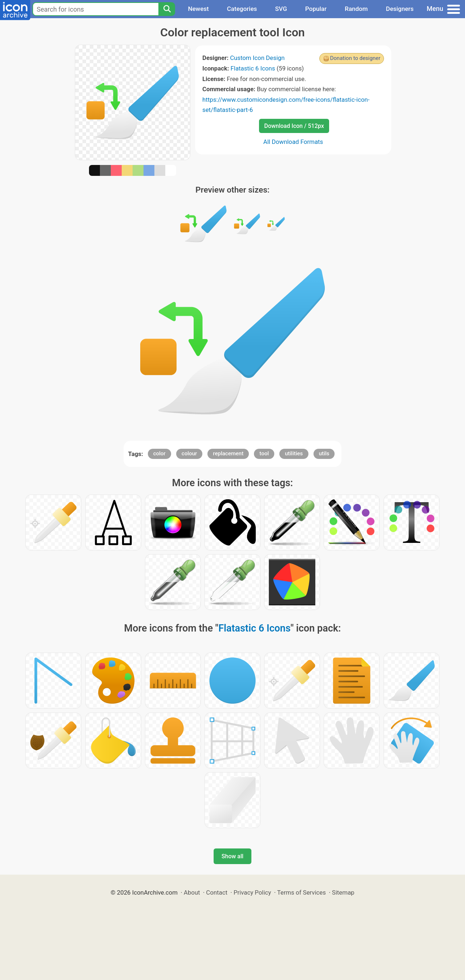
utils (324, 453)
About (192, 892)
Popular (316, 9)
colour (189, 453)
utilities (294, 453)
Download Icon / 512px (294, 126)
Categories (242, 9)
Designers (400, 9)
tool (264, 453)
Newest (198, 9)
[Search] (167, 9)
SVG (281, 9)
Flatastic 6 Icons (253, 68)
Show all (232, 856)
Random (356, 9)
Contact (217, 892)
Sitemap (343, 892)
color (159, 453)
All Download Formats (293, 142)
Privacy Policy (252, 892)
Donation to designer (355, 58)
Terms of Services (302, 892)
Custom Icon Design (257, 58)
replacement (228, 453)
